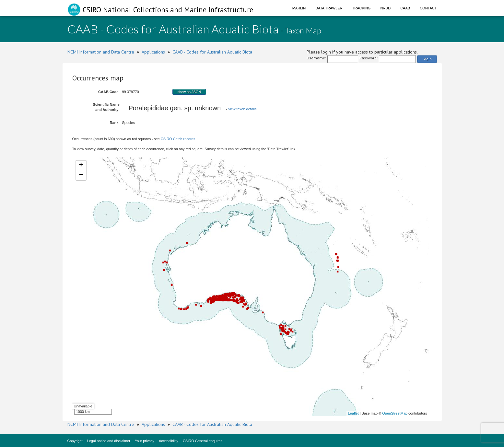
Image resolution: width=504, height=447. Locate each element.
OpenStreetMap (395, 413)
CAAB (405, 8)
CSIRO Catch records (178, 139)
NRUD (385, 8)
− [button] (81, 175)
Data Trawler (329, 8)
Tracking (362, 8)
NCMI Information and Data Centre (101, 52)
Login (427, 59)
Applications (153, 52)
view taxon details (243, 109)
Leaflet (353, 413)
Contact (428, 8)
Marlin (299, 8)
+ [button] (81, 165)
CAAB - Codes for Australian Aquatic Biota (212, 52)
